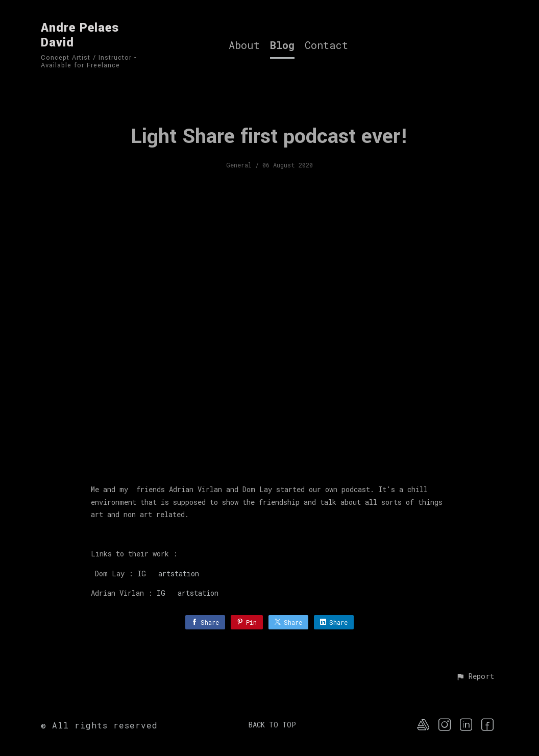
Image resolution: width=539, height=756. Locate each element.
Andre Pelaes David (80, 35)
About (244, 45)
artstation (173, 574)
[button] (475, 677)
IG (142, 574)
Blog (282, 45)
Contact (326, 45)
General (239, 165)
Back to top (272, 725)
